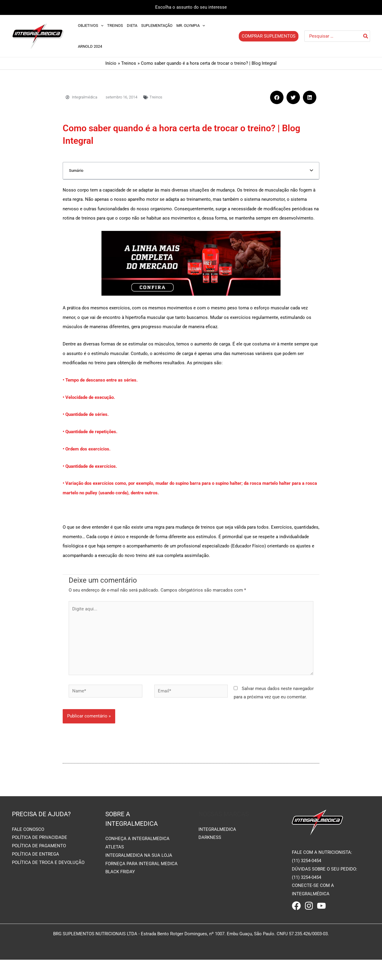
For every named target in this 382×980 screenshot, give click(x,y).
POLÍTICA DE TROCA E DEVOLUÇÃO (48, 888)
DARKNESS (210, 863)
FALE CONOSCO (28, 854)
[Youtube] (321, 931)
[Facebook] (296, 931)
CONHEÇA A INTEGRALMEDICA (137, 864)
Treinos (156, 97)
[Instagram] (309, 931)
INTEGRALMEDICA (217, 854)
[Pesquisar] (366, 36)
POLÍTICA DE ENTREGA (36, 879)
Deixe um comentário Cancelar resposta (120, 189)
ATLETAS (115, 872)
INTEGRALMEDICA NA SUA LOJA (139, 880)
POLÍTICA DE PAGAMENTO (39, 871)
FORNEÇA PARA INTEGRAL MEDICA (141, 889)
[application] (101, 26)
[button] (277, 97)
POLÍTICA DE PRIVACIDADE (40, 863)
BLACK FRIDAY (120, 897)
